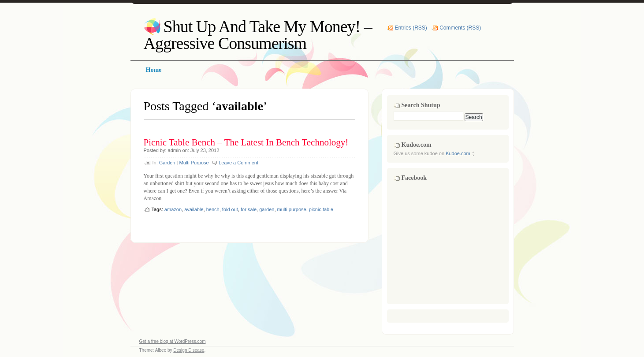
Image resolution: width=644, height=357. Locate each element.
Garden (167, 163)
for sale (249, 209)
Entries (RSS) (411, 28)
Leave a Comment (238, 163)
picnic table (321, 209)
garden (267, 209)
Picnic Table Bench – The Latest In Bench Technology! (246, 142)
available (194, 209)
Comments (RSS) (460, 28)
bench (213, 209)
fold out (230, 209)
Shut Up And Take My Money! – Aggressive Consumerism (258, 35)
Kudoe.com (458, 153)
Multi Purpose (194, 163)
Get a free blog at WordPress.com (173, 341)
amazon (173, 209)
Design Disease (189, 350)
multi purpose (292, 209)
